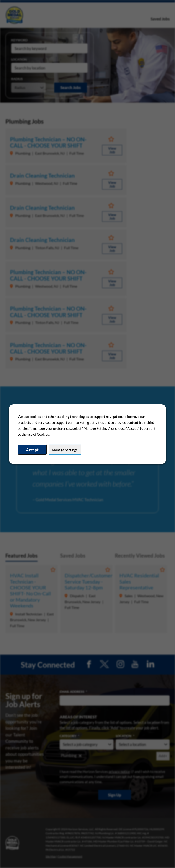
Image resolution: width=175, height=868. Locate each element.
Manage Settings (65, 450)
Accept (32, 450)
